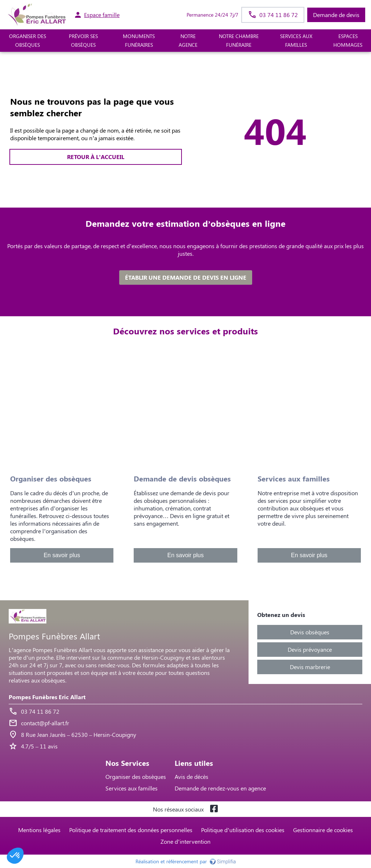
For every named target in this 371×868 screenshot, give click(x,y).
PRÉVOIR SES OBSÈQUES (83, 41)
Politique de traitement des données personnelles (131, 830)
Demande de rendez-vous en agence (220, 788)
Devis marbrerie (310, 667)
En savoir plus (62, 555)
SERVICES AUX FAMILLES (296, 41)
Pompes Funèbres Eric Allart (47, 697)
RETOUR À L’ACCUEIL (96, 157)
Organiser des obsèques (136, 777)
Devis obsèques (310, 632)
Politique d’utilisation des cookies (243, 830)
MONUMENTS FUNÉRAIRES (139, 41)
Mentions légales (39, 830)
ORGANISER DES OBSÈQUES (28, 41)
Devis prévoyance (310, 649)
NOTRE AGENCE (188, 41)
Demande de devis (336, 15)
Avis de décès (191, 777)
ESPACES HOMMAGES (348, 41)
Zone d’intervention (185, 841)
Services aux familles (132, 788)
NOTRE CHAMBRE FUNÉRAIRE (239, 41)
